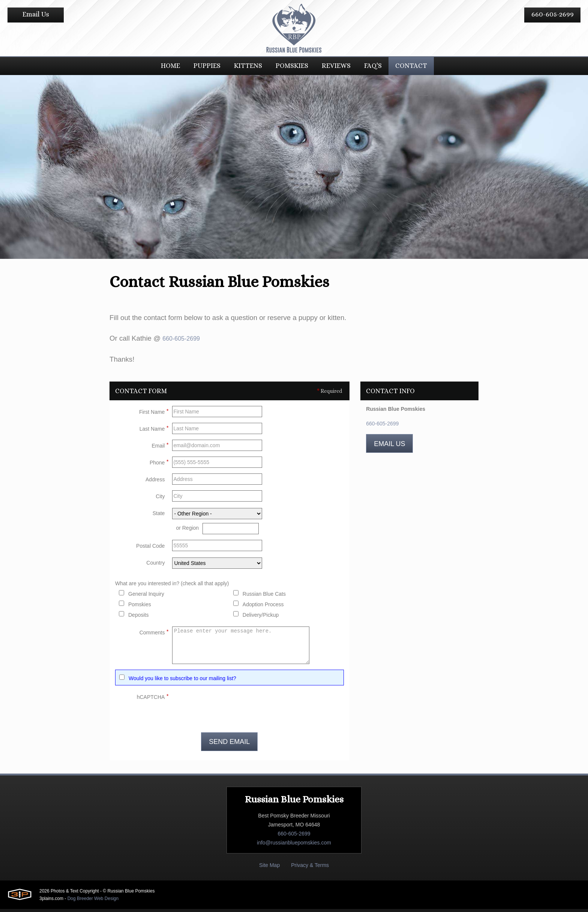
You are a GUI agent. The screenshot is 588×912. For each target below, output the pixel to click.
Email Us (36, 14)
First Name (154, 414)
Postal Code (150, 549)
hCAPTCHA (153, 699)
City (160, 499)
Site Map (269, 868)
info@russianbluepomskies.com (294, 846)
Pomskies (140, 607)
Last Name (154, 431)
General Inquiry (146, 597)
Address (155, 482)
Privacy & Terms (310, 868)
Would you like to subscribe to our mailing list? (182, 681)
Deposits (138, 618)
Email (160, 448)
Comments (154, 634)
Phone (159, 464)
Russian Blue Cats (264, 597)
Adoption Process (263, 607)
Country (155, 566)
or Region (187, 531)
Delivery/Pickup (261, 618)
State (159, 516)
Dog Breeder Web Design (93, 901)
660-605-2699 (553, 14)
